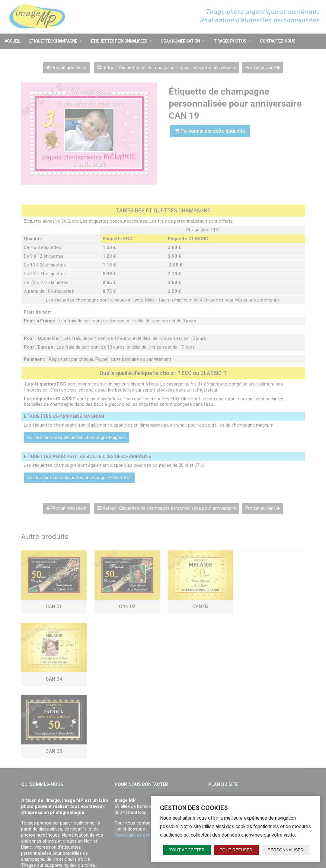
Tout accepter (187, 850)
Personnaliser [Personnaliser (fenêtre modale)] (286, 850)
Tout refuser (236, 850)
